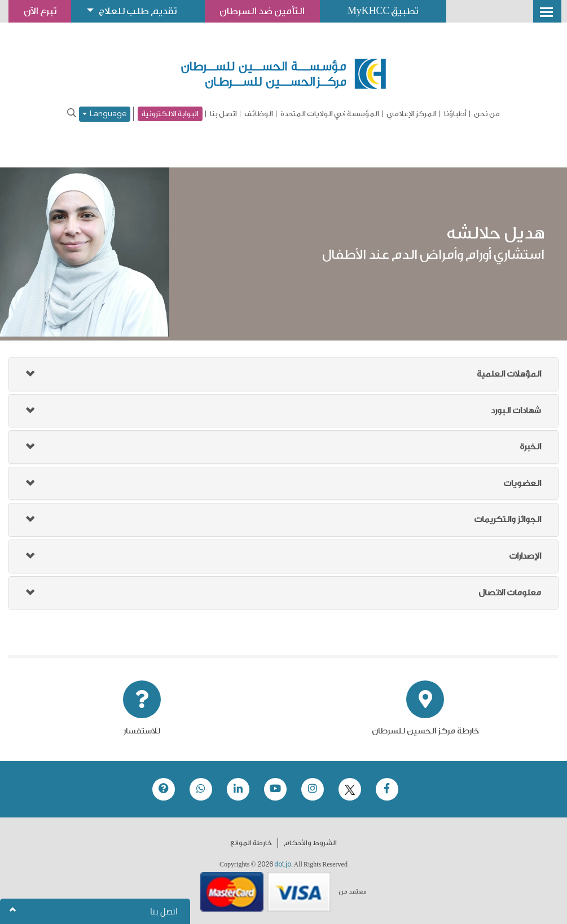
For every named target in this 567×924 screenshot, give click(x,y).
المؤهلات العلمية (509, 374)
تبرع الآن (41, 11)
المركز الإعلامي (412, 114)
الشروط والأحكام (310, 843)
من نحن (487, 114)
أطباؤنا (455, 114)
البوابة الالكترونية (170, 114)
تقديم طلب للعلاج (140, 11)
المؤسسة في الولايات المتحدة (330, 114)
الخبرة (530, 447)
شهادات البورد (516, 411)
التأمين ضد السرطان (267, 11)
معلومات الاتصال (510, 593)
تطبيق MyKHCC (389, 11)
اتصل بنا (223, 114)
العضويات (522, 483)
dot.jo (283, 864)
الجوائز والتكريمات (507, 520)
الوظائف (259, 114)
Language (105, 114)
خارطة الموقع (251, 843)
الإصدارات (525, 556)
